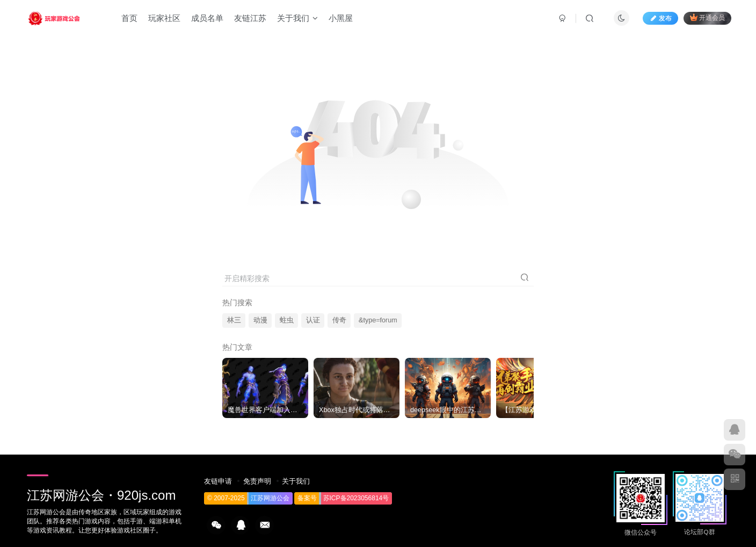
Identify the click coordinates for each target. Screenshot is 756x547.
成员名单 (207, 18)
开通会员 (707, 17)
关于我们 (297, 18)
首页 (129, 18)
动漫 (260, 320)
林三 (234, 320)
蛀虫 (287, 320)
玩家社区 (164, 18)
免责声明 (257, 481)
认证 (313, 320)
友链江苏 (250, 18)
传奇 (339, 320)
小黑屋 (341, 18)
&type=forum (378, 320)
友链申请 (218, 481)
